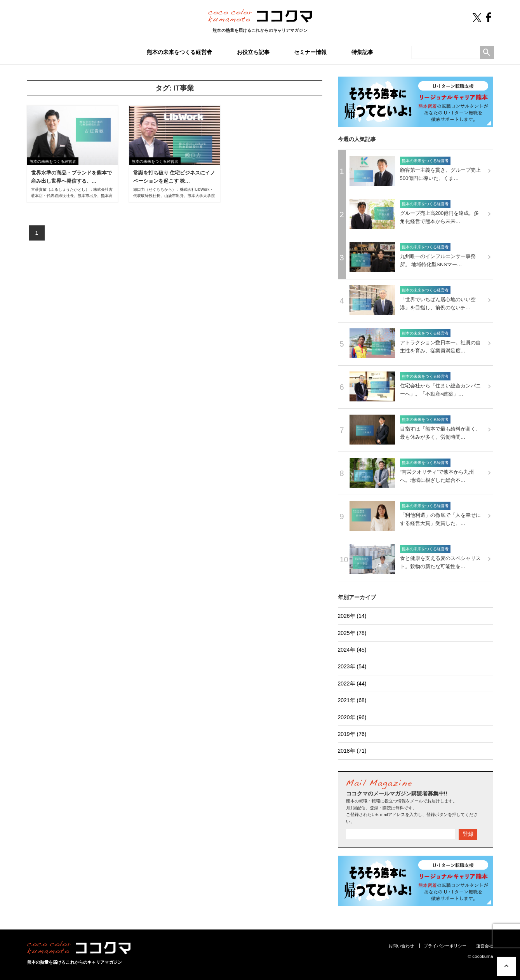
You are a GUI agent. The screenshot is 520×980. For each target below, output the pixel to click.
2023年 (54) (352, 666)
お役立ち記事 (253, 52)
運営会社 (485, 946)
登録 (468, 834)
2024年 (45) (352, 650)
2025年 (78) (352, 633)
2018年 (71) (352, 751)
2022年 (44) (352, 684)
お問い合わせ (401, 946)
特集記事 (362, 52)
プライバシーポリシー (445, 946)
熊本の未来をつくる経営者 (179, 52)
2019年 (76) (352, 734)
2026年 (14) (352, 616)
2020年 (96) (352, 717)
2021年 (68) (352, 700)
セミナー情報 (310, 52)
